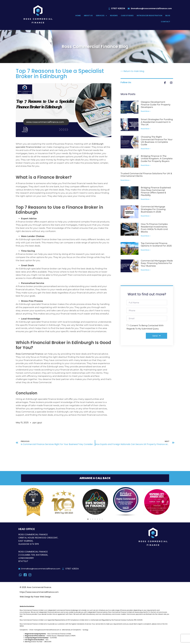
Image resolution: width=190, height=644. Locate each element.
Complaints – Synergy (81, 630)
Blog (168, 16)
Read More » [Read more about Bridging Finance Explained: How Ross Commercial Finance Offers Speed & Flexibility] (146, 199)
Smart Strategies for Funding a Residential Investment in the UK (157, 122)
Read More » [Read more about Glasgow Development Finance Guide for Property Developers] (146, 111)
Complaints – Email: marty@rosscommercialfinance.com (40, 630)
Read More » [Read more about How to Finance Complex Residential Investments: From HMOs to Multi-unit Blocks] (146, 236)
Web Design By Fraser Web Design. (36, 597)
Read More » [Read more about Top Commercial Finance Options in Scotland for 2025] (146, 250)
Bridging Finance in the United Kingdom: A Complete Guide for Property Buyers (157, 159)
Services (101, 16)
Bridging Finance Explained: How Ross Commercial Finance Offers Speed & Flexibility (156, 191)
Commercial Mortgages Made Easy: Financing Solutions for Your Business (157, 263)
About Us (88, 16)
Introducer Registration (149, 16)
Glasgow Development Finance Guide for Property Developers (156, 104)
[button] (22, 502)
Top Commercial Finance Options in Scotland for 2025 (156, 244)
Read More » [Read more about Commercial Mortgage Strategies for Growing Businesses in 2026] (146, 216)
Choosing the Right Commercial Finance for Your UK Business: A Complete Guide (157, 141)
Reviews (114, 16)
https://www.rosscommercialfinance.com (39, 592)
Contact (166, 22)
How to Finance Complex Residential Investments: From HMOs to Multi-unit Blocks (154, 228)
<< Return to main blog (132, 71)
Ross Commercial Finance (29, 354)
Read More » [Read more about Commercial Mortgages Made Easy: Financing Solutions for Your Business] (146, 270)
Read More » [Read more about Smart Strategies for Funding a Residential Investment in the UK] (146, 129)
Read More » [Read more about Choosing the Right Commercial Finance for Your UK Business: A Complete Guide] (146, 149)
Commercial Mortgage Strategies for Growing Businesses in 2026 (153, 209)
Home (78, 16)
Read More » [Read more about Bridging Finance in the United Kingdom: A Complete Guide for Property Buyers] (146, 165)
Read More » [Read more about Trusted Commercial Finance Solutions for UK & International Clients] (125, 180)
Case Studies (127, 16)
